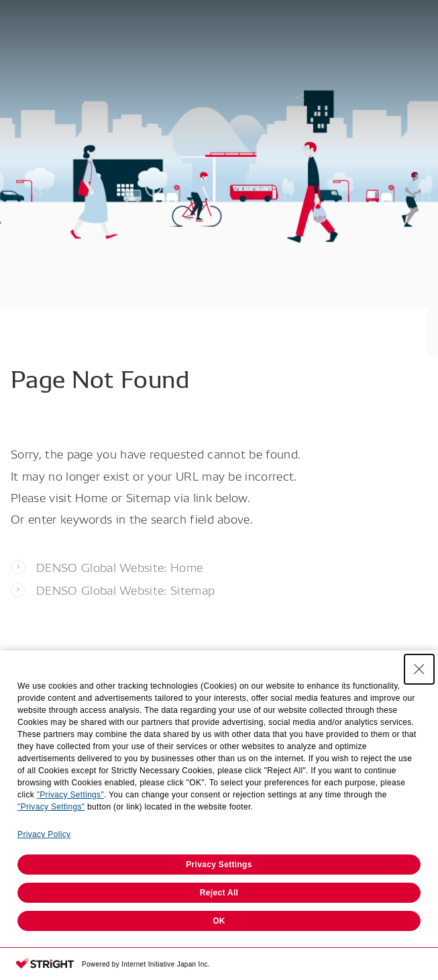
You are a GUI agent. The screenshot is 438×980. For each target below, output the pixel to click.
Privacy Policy (44, 834)
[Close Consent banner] (419, 669)
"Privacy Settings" (70, 795)
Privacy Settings (219, 865)
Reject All (219, 893)
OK (219, 921)
